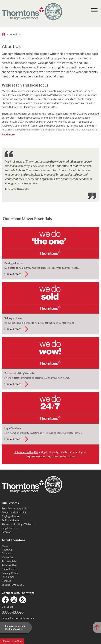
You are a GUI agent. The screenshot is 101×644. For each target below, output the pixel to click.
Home (3, 34)
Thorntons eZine (12, 641)
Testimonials (9, 561)
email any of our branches (19, 618)
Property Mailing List (14, 512)
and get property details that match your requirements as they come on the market (51, 454)
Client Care (8, 569)
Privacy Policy (10, 573)
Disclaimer (8, 577)
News (5, 545)
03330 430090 (13, 612)
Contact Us (8, 553)
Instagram (14, 600)
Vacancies (8, 557)
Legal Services (10, 528)
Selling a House (10, 520)
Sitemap (6, 532)
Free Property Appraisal (16, 508)
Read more (8, 134)
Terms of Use (9, 565)
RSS (23, 600)
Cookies (6, 581)
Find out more (13, 274)
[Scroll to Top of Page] (97, 627)
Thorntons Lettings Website (18, 524)
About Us (7, 549)
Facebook (5, 600)
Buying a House (11, 516)
